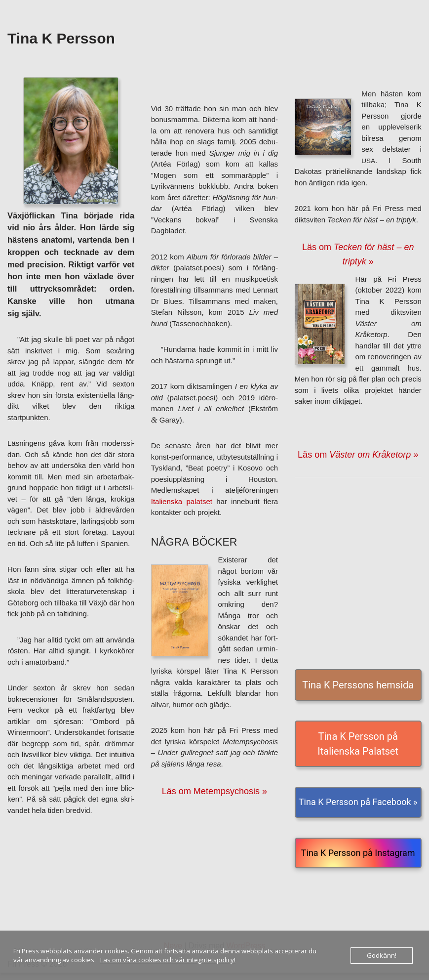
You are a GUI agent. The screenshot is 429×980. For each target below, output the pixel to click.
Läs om (358, 455)
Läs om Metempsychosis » (214, 791)
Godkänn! (382, 955)
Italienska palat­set (182, 501)
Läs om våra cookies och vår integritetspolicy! (168, 960)
